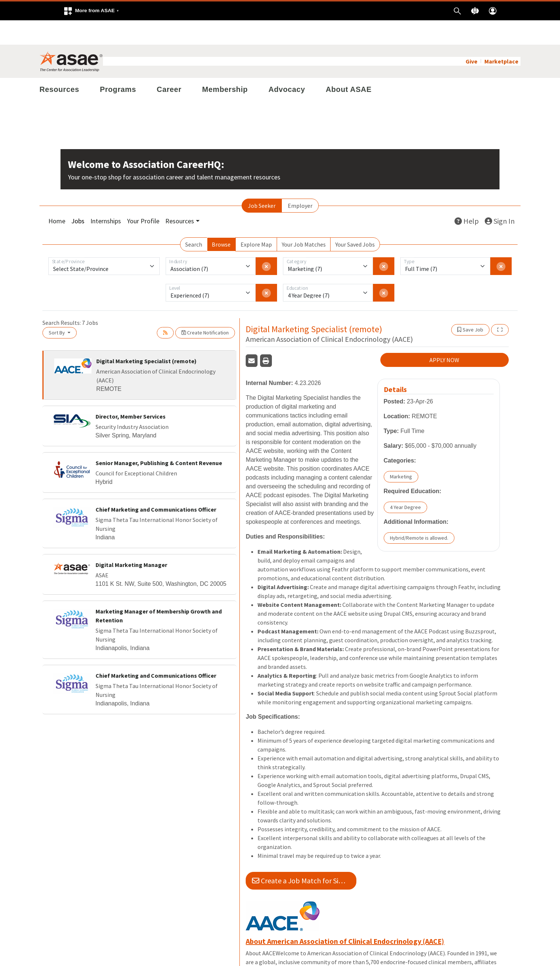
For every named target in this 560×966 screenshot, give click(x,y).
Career (169, 65)
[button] (91, 11)
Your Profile (143, 197)
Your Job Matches (304, 220)
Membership (225, 65)
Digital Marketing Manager (131, 540)
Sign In (500, 197)
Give (471, 37)
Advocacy (287, 65)
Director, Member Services (131, 392)
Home (57, 197)
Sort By (57, 308)
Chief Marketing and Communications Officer (156, 485)
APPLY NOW (444, 336)
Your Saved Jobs (355, 220)
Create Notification (205, 308)
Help (467, 197)
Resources (59, 65)
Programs (118, 65)
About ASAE (349, 65)
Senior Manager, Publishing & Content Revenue (159, 439)
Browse (221, 220)
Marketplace (501, 37)
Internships (106, 197)
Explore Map (256, 220)
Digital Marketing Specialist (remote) (146, 337)
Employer (300, 181)
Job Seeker (262, 181)
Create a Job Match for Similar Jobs (304, 856)
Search (194, 220)
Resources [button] (180, 197)
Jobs (78, 197)
